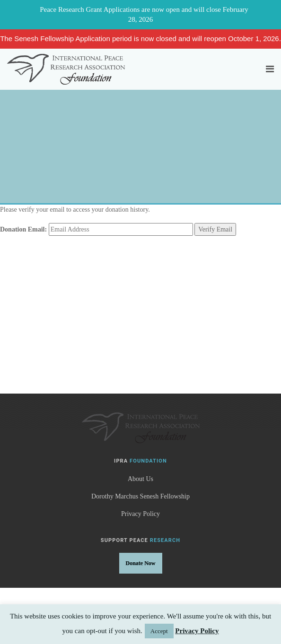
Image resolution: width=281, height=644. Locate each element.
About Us (140, 479)
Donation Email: (23, 229)
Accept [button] (159, 631)
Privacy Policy (140, 514)
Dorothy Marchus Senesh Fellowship (140, 496)
